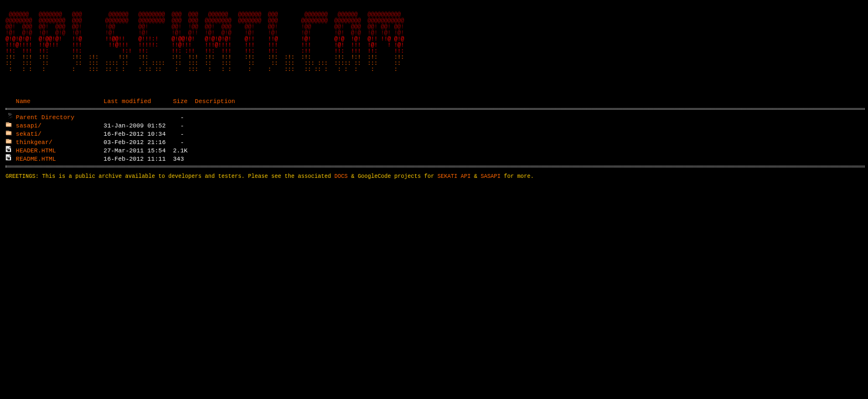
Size (180, 121)
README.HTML (36, 178)
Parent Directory (45, 137)
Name (23, 121)
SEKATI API (454, 197)
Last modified (127, 121)
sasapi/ (29, 145)
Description (215, 121)
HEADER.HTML (36, 170)
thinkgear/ (34, 162)
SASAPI (490, 197)
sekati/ (29, 153)
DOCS (341, 197)
